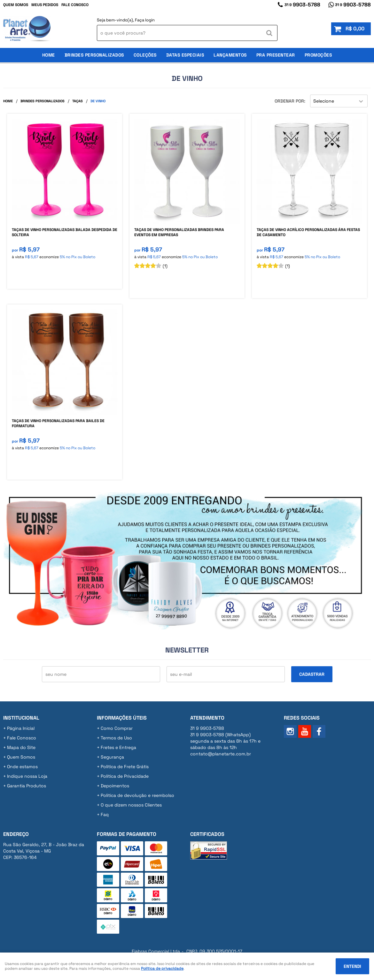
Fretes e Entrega (118, 747)
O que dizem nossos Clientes (131, 805)
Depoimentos (115, 786)
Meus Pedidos (45, 5)
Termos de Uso (116, 738)
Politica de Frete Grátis (125, 767)
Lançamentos (230, 55)
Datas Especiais (185, 55)
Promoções (318, 55)
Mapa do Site (21, 747)
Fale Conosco (75, 5)
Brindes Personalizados (94, 55)
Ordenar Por (289, 101)
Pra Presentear (276, 55)
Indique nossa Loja (27, 776)
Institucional (21, 718)
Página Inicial (21, 728)
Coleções (145, 55)
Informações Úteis (122, 718)
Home (49, 55)
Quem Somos (16, 5)
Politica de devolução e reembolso (137, 795)
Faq (105, 814)
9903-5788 (302, 5)
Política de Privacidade (125, 776)
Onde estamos (22, 767)
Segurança (112, 757)
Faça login (145, 20)
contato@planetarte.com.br (221, 754)
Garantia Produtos (27, 786)
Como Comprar (117, 728)
